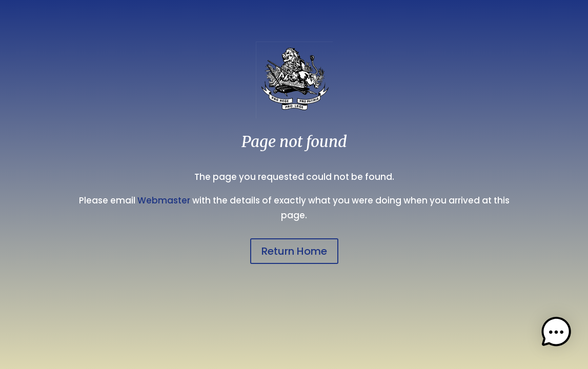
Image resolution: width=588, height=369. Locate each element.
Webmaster (164, 200)
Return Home (294, 251)
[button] (556, 335)
